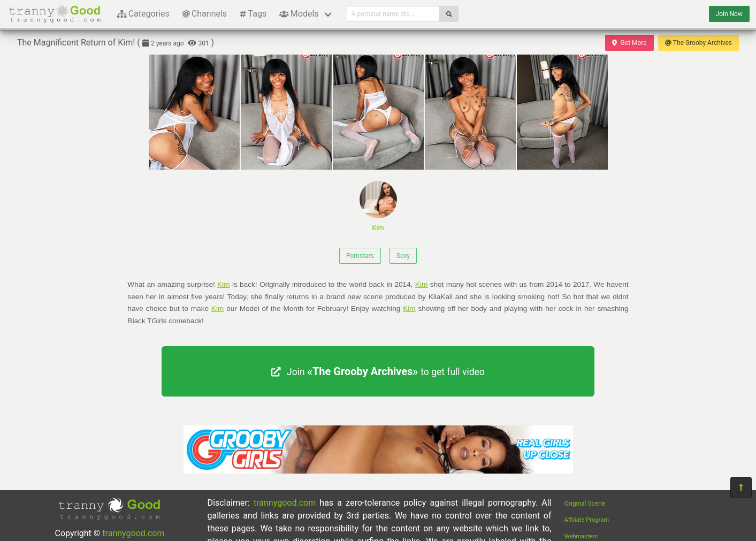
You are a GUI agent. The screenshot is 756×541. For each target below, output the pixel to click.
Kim (378, 206)
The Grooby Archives (698, 43)
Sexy (403, 256)
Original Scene (585, 504)
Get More (629, 43)
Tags (253, 14)
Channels (205, 14)
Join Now (729, 14)
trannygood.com (133, 533)
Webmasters (581, 536)
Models (299, 14)
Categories (143, 14)
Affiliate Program (587, 520)
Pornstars (360, 256)
